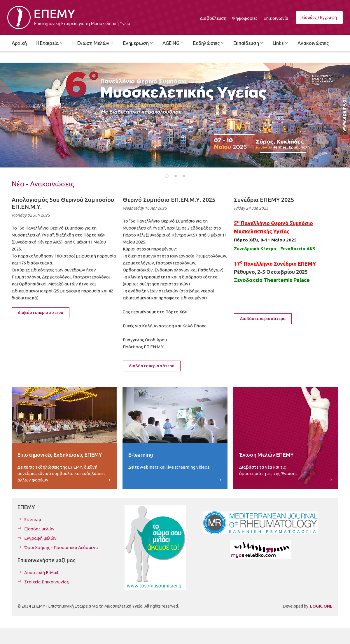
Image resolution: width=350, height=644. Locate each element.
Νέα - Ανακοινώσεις (43, 184)
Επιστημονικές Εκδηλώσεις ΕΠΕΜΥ (60, 455)
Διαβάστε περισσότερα (41, 313)
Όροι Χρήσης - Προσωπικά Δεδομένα (61, 547)
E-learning (141, 455)
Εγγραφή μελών (40, 538)
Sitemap (33, 519)
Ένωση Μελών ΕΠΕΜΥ (266, 455)
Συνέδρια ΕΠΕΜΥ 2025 (264, 200)
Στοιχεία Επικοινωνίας (47, 582)
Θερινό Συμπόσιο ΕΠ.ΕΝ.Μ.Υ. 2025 (169, 200)
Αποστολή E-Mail (41, 572)
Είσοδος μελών (39, 529)
